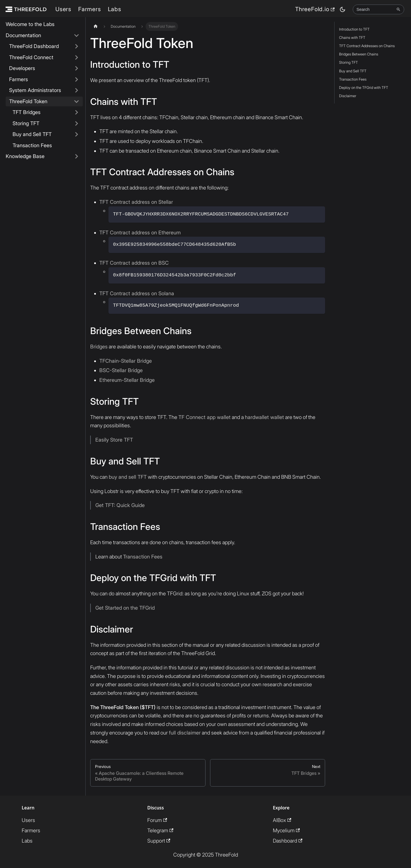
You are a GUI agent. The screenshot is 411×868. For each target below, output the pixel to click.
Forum (157, 820)
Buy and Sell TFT (32, 134)
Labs (115, 9)
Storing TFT (26, 123)
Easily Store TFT (114, 440)
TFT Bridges (27, 112)
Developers (22, 68)
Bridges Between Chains (359, 54)
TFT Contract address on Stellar (136, 202)
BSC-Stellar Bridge (121, 370)
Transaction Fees (32, 145)
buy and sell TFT (128, 477)
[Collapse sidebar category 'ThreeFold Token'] (76, 102)
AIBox (282, 820)
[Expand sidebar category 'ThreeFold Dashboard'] (76, 46)
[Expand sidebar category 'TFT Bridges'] (76, 112)
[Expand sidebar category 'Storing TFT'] (76, 124)
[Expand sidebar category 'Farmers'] (76, 80)
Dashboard (288, 841)
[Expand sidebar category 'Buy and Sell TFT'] (76, 134)
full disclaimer (185, 733)
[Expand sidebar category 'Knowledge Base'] (76, 156)
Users (63, 9)
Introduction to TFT (354, 29)
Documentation (23, 35)
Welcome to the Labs (30, 24)
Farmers (90, 9)
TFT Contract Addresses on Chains (367, 46)
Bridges (99, 347)
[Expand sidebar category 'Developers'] (76, 68)
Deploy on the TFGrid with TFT (364, 88)
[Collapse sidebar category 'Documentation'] (76, 36)
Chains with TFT (352, 38)
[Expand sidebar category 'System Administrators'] (76, 90)
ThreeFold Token (28, 101)
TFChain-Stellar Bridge (126, 361)
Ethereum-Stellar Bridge (127, 380)
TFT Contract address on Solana (137, 293)
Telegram (160, 830)
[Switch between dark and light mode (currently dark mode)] (342, 9)
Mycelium (286, 830)
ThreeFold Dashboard (34, 46)
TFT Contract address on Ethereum (140, 233)
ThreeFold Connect (31, 57)
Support (159, 841)
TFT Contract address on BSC (134, 263)
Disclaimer (348, 96)
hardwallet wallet (264, 417)
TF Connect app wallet (205, 417)
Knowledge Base (25, 156)
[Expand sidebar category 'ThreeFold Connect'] (76, 58)
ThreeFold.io (315, 9)
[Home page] (96, 26)
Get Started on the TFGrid (125, 608)
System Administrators (35, 90)
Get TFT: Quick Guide (120, 505)
